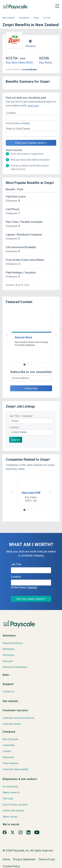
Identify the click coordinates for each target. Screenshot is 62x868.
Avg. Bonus (46, 63)
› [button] (35, 335)
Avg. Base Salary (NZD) (19, 63)
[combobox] (31, 118)
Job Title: (16, 564)
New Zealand (9, 18)
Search (16, 440)
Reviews (31, 46)
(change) (25, 123)
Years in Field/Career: (18, 129)
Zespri (36, 18)
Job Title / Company (21, 416)
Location (14, 427)
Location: (11, 113)
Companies (24, 18)
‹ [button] (27, 335)
